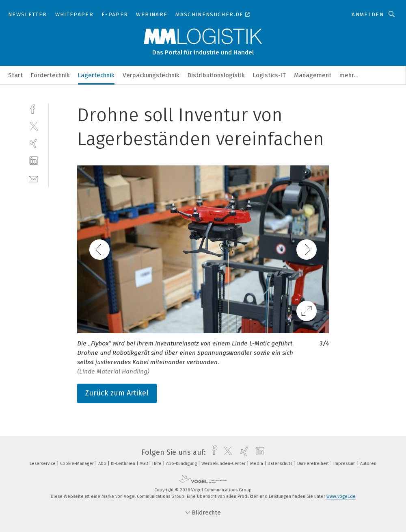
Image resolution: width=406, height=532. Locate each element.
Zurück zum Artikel (117, 393)
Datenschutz (281, 464)
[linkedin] (33, 161)
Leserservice (43, 464)
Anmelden (368, 14)
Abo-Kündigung (182, 464)
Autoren (368, 464)
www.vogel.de (341, 496)
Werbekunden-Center (224, 464)
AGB (144, 464)
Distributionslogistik (216, 75)
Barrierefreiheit (314, 464)
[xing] (33, 143)
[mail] (33, 178)
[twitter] (33, 126)
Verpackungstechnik (151, 75)
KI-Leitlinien (124, 464)
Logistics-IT (269, 75)
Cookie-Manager (78, 464)
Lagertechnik (96, 75)
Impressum (345, 464)
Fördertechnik (50, 75)
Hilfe (158, 464)
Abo (103, 464)
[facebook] (33, 108)
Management (313, 75)
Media (257, 464)
